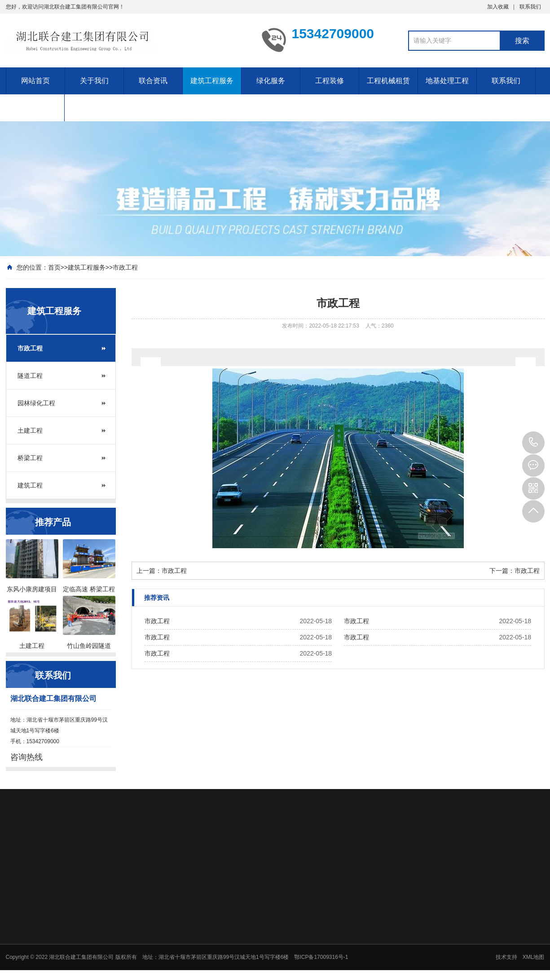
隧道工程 (30, 376)
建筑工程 (30, 485)
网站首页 (35, 81)
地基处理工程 (447, 81)
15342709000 (533, 443)
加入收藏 (498, 7)
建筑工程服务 (212, 81)
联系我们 (530, 7)
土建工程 (30, 430)
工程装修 (330, 81)
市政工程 (125, 267)
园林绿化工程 (36, 403)
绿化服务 (271, 81)
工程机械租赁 (388, 81)
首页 (54, 267)
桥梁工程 (30, 458)
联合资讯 (153, 81)
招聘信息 (35, 108)
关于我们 (94, 81)
